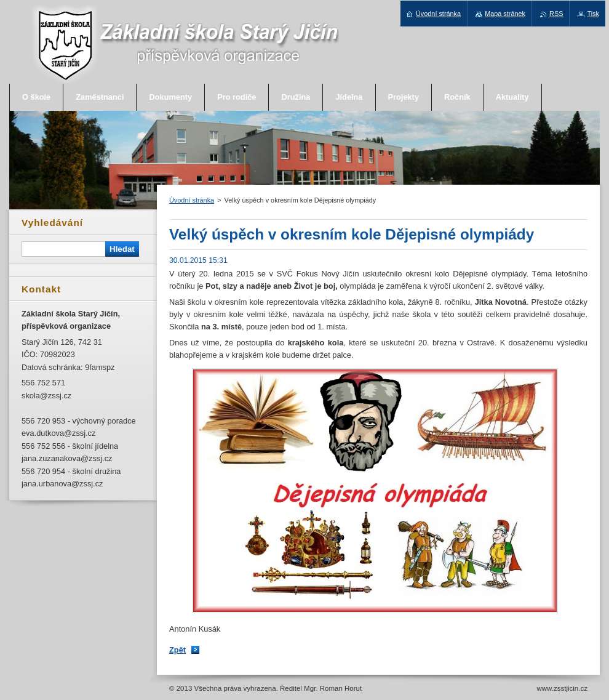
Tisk (593, 14)
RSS (556, 14)
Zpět (177, 650)
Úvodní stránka (192, 200)
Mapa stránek (505, 14)
